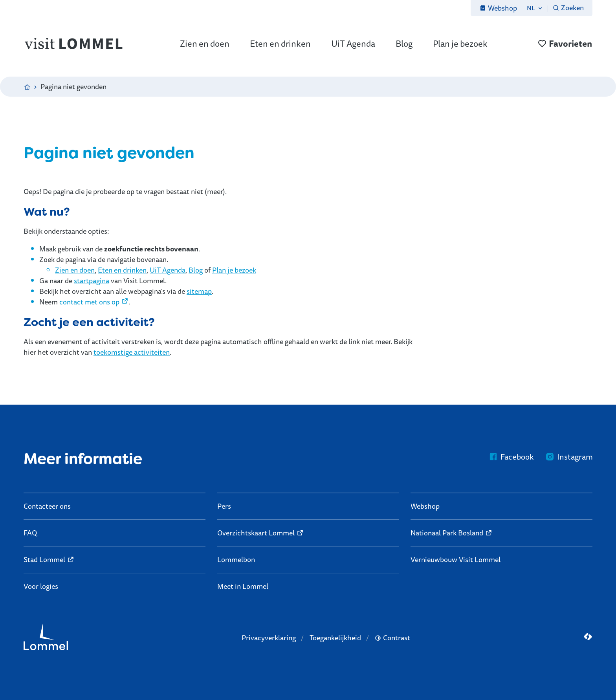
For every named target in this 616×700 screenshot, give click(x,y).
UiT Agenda (168, 270)
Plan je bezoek (234, 270)
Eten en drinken (122, 270)
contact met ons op (89, 302)
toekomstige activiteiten (132, 352)
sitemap (199, 291)
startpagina (92, 280)
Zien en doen (75, 270)
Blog (196, 270)
